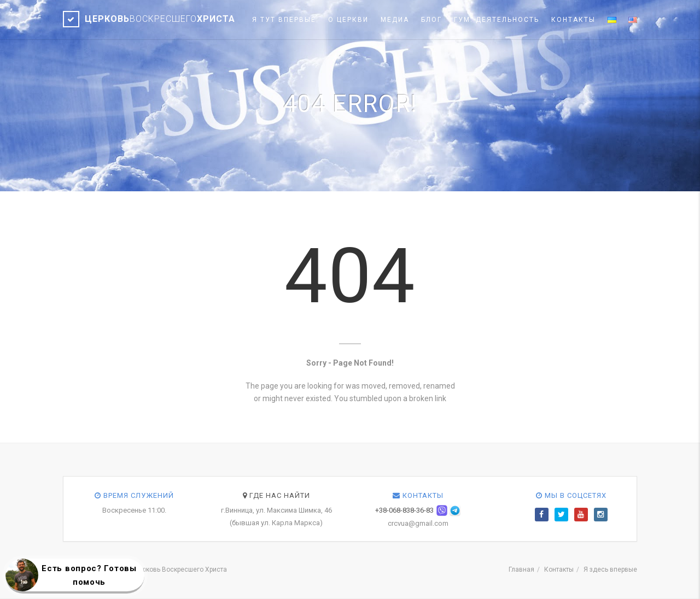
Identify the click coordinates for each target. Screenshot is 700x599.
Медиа (395, 20)
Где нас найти (276, 495)
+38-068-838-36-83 (404, 510)
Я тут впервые (284, 20)
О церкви (348, 20)
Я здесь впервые (610, 569)
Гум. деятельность (497, 20)
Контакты (573, 20)
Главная (521, 569)
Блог (431, 20)
